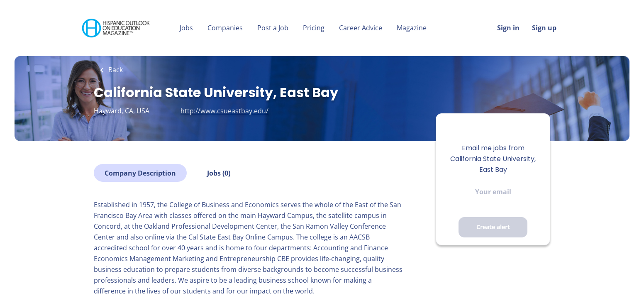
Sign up (544, 28)
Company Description (140, 173)
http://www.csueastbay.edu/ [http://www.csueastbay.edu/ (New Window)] (224, 111)
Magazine (412, 28)
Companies (225, 28)
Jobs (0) (219, 173)
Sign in (508, 28)
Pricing (314, 28)
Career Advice (361, 28)
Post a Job (273, 28)
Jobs (186, 28)
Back (115, 70)
